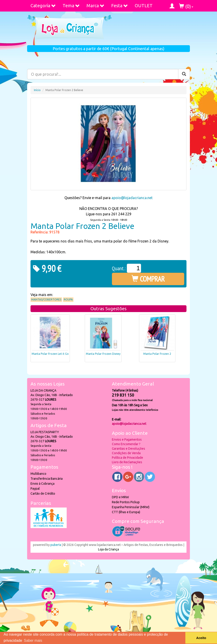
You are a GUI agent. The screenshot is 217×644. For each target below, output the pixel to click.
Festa (120, 6)
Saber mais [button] (33, 640)
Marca (96, 6)
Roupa (68, 300)
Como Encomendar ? (126, 444)
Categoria (43, 6)
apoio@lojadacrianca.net (132, 198)
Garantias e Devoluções (129, 449)
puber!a (56, 545)
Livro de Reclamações (127, 462)
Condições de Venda (126, 453)
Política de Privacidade (127, 458)
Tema (71, 6)
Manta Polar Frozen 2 (157, 354)
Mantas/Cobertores (46, 300)
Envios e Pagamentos (127, 440)
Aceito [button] (201, 638)
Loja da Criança (108, 549)
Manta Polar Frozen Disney (103, 354)
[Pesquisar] (184, 74)
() (186, 6)
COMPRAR (148, 279)
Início (37, 90)
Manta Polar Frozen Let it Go (50, 354)
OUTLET (144, 6)
